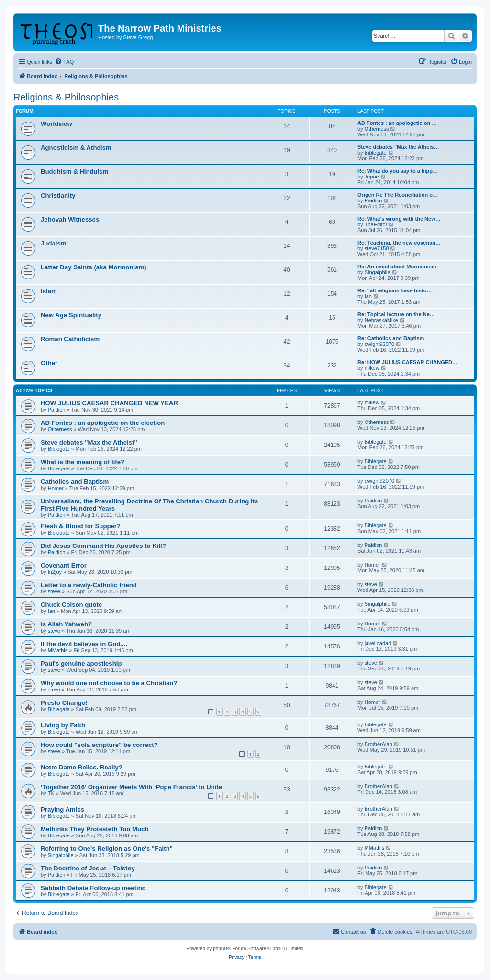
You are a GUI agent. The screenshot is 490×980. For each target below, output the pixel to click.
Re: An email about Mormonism (397, 267)
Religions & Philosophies (66, 97)
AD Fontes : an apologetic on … (397, 123)
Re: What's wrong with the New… (399, 219)
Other (49, 363)
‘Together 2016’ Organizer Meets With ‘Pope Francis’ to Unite (131, 787)
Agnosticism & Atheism (76, 148)
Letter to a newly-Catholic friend (89, 585)
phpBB (220, 949)
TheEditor (376, 224)
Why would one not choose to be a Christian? (109, 683)
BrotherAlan (379, 744)
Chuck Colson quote (71, 605)
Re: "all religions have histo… (395, 290)
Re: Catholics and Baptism (391, 338)
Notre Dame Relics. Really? (82, 767)
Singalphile (378, 272)
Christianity (58, 195)
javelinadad (378, 643)
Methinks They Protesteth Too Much (95, 829)
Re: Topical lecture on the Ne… (396, 314)
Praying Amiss (62, 809)
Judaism (54, 243)
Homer (56, 488)
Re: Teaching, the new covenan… (399, 243)
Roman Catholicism (70, 339)
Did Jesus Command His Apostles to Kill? (103, 546)
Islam (49, 291)
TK (51, 793)
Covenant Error (64, 565)
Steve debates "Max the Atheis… (398, 147)
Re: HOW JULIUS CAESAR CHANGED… (407, 362)
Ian (368, 296)
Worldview (56, 124)
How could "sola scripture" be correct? (99, 745)
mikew (372, 368)
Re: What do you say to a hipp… (398, 171)
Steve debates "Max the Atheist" (89, 442)
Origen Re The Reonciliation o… (398, 195)
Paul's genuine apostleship (81, 663)
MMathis (58, 650)
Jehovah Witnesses (70, 219)
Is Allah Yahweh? (66, 624)
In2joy (55, 572)
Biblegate (376, 153)
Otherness (377, 129)
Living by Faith (63, 725)
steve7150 (377, 248)
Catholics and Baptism (75, 482)
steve (54, 591)
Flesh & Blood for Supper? (81, 526)
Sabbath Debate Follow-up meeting (93, 888)
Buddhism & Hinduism (74, 172)
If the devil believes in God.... (84, 644)
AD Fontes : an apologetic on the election (103, 423)
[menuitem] (64, 62)
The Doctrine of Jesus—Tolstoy (88, 868)
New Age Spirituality (71, 315)
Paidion (373, 200)
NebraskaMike (381, 320)
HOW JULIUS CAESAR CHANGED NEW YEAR (109, 403)
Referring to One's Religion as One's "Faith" (107, 849)
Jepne (372, 177)
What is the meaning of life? (83, 462)
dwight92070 (379, 344)
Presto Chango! (64, 703)
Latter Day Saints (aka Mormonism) (94, 267)
